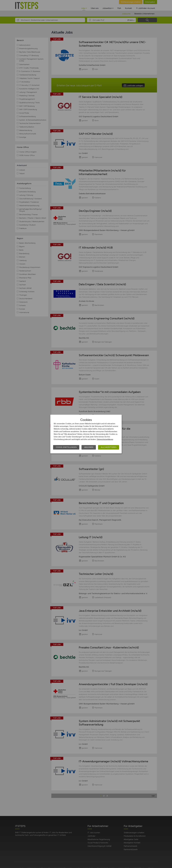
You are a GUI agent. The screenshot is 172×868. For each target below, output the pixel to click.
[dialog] (86, 434)
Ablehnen (89, 447)
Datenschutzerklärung (105, 439)
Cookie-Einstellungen (66, 447)
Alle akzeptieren (109, 447)
